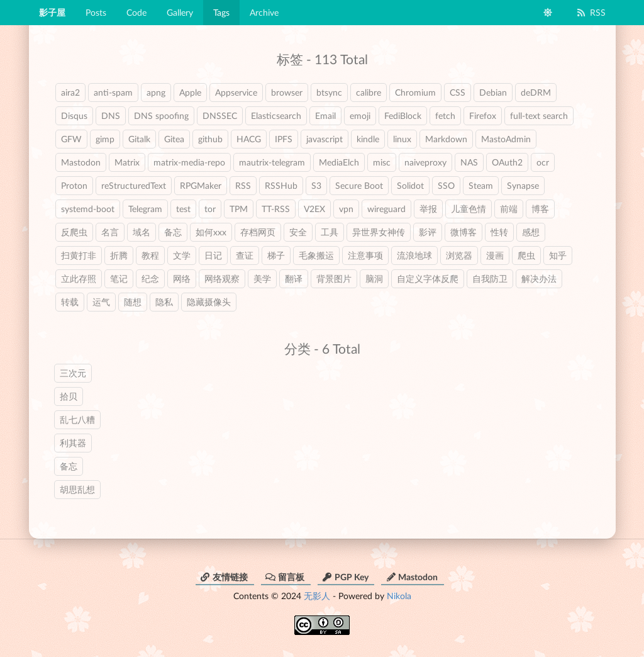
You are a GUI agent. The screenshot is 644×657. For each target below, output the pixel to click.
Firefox (483, 115)
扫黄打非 (79, 255)
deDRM (536, 92)
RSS (591, 12)
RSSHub (281, 185)
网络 (182, 278)
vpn (346, 209)
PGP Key (345, 577)
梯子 (276, 255)
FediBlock (403, 115)
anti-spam (113, 92)
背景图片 (334, 278)
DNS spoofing (161, 115)
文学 (182, 255)
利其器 (73, 443)
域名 (142, 232)
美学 (262, 278)
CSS (458, 92)
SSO (446, 185)
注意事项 (365, 255)
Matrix (127, 162)
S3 (316, 185)
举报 (428, 209)
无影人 (317, 596)
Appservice (236, 92)
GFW (71, 139)
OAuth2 (507, 162)
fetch (445, 115)
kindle (368, 139)
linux (402, 139)
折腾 (119, 255)
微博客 (464, 232)
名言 (110, 232)
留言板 (285, 577)
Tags (221, 12)
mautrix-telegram (272, 162)
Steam (481, 185)
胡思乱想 (77, 489)
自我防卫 (490, 278)
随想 (133, 302)
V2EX (314, 209)
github (210, 139)
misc (382, 162)
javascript (325, 139)
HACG (249, 139)
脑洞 (374, 278)
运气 (101, 302)
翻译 (294, 278)
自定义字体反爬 (428, 278)
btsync (329, 92)
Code (136, 12)
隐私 (164, 302)
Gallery (180, 12)
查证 (245, 255)
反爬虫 (74, 232)
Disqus (74, 115)
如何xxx (211, 232)
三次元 (73, 373)
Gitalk (139, 139)
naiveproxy (425, 162)
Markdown (446, 139)
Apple (190, 92)
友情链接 (224, 577)
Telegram (145, 209)
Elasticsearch (276, 115)
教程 (150, 255)
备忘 (173, 232)
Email (325, 115)
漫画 (495, 255)
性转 (499, 232)
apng (156, 92)
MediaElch (339, 162)
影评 (428, 232)
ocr (543, 162)
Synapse (523, 185)
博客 (540, 209)
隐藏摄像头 (209, 302)
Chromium (415, 92)
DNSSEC (220, 115)
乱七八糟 (77, 419)
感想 (531, 232)
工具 (330, 232)
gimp (105, 139)
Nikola (399, 596)
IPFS (284, 139)
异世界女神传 (379, 232)
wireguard (386, 209)
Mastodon (81, 162)
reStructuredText (134, 185)
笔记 (119, 278)
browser (287, 92)
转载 (70, 302)
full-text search (539, 115)
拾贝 (69, 396)
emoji (360, 115)
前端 (509, 209)
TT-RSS (276, 209)
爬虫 (526, 255)
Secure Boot (359, 185)
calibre (369, 92)
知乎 (558, 255)
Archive (264, 12)
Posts (96, 12)
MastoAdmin (506, 139)
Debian (493, 92)
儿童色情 (469, 209)
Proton (74, 185)
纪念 (150, 278)
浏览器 (459, 255)
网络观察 (222, 278)
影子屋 (52, 12)
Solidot (410, 185)
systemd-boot (88, 209)
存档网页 (258, 232)
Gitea (174, 139)
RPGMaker (201, 185)
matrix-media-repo (189, 162)
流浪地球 (414, 255)
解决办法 (539, 278)
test (183, 209)
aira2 (70, 92)
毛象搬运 (316, 255)
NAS (469, 162)
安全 (298, 232)
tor (210, 209)
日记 (213, 255)
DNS (111, 115)
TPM (239, 209)
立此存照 (79, 278)
